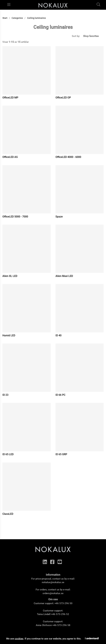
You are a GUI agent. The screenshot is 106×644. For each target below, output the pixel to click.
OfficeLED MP (10, 98)
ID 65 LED (8, 454)
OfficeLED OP (63, 98)
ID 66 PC (60, 395)
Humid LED (9, 335)
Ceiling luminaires (36, 18)
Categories (17, 18)
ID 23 (5, 395)
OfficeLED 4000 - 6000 (68, 157)
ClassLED (8, 514)
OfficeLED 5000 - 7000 (15, 217)
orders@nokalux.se (53, 593)
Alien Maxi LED (64, 276)
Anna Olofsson (44, 625)
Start (5, 18)
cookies (19, 638)
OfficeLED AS (10, 157)
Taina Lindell (44, 614)
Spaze (59, 217)
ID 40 (58, 335)
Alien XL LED (10, 276)
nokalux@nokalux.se (53, 582)
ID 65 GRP (61, 454)
